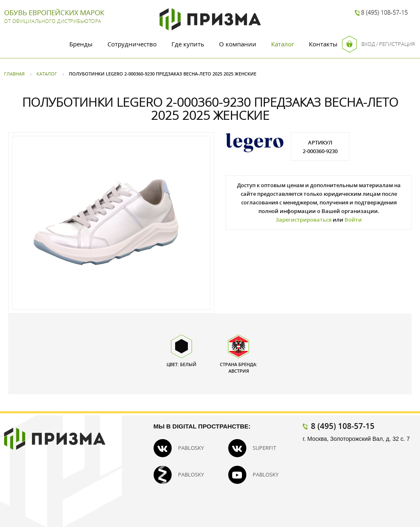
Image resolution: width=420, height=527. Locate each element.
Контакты (323, 44)
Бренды (81, 44)
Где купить (188, 44)
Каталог (283, 44)
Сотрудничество (132, 44)
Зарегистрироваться (304, 220)
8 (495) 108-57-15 (384, 13)
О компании (238, 44)
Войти (353, 220)
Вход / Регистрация (379, 44)
